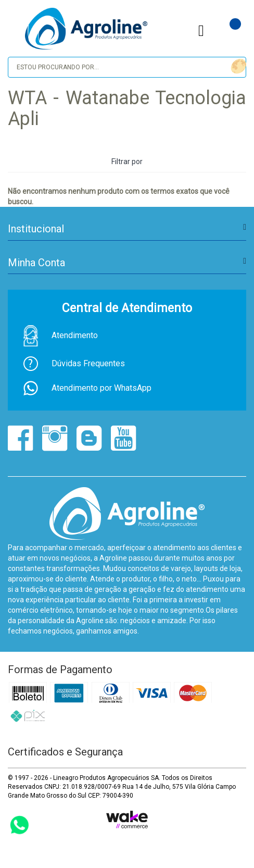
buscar (237, 66)
